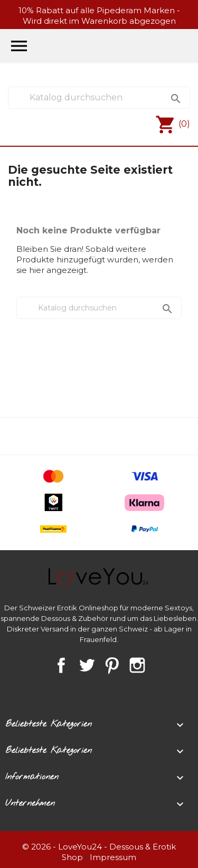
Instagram (137, 665)
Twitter (87, 665)
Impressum (113, 857)
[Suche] (99, 98)
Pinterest (112, 665)
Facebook (61, 665)
